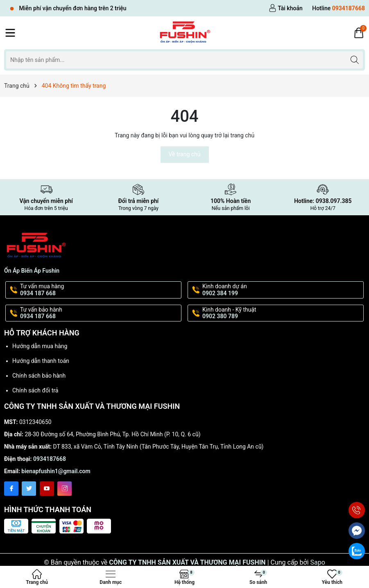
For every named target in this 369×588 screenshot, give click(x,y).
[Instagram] (65, 489)
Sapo (318, 562)
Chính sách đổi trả (35, 390)
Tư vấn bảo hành (100, 313)
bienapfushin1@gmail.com (56, 471)
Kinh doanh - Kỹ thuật (282, 313)
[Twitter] (29, 489)
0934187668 (50, 459)
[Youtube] (47, 489)
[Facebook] (11, 489)
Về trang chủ (185, 154)
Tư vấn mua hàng (100, 290)
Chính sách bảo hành (39, 376)
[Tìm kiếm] (354, 60)
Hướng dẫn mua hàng (40, 346)
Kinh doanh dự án (282, 290)
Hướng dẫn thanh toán (41, 361)
